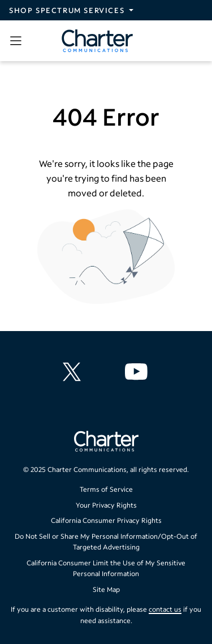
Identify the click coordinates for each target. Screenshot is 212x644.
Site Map (106, 589)
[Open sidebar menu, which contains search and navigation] (18, 41)
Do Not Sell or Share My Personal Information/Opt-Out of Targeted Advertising (106, 542)
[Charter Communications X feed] (74, 372)
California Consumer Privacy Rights (106, 520)
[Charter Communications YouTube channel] (139, 372)
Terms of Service (106, 489)
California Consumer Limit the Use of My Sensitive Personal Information (106, 568)
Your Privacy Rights (106, 505)
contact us (165, 609)
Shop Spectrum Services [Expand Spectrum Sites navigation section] (67, 10)
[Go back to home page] (106, 443)
